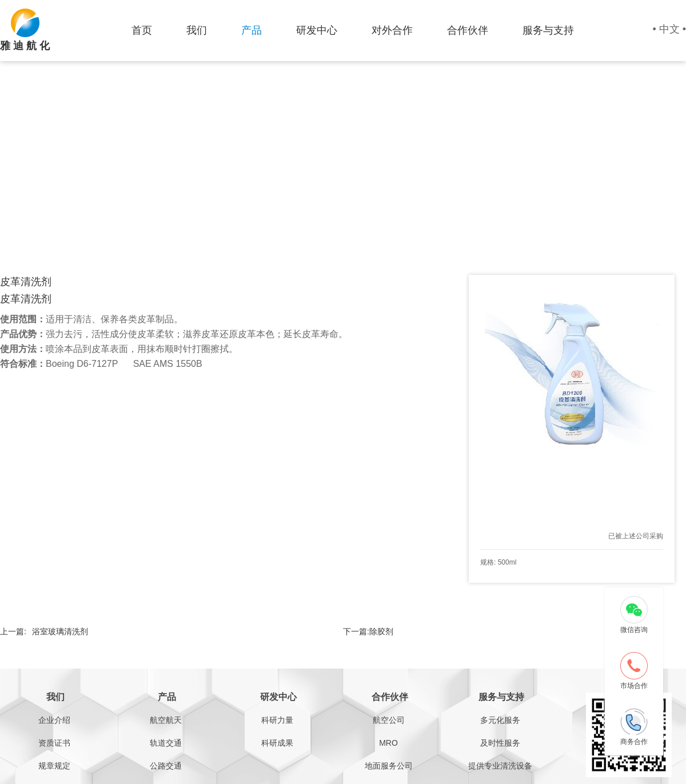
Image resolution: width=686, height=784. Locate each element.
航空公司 (389, 720)
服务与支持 (548, 30)
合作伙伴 (468, 30)
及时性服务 (500, 743)
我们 (197, 30)
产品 (252, 30)
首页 (142, 30)
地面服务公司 (389, 766)
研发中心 (317, 30)
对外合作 (392, 30)
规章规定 (54, 766)
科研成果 (277, 743)
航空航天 (166, 720)
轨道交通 (166, 743)
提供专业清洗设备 (500, 766)
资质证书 (54, 743)
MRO (388, 743)
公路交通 (166, 766)
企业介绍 (54, 720)
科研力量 (277, 720)
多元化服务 (500, 720)
